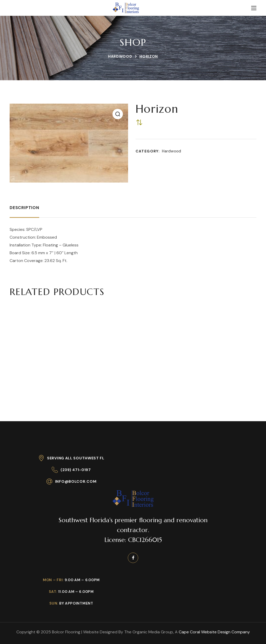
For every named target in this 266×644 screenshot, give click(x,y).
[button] (118, 114)
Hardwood (120, 56)
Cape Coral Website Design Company (214, 632)
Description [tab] (24, 208)
